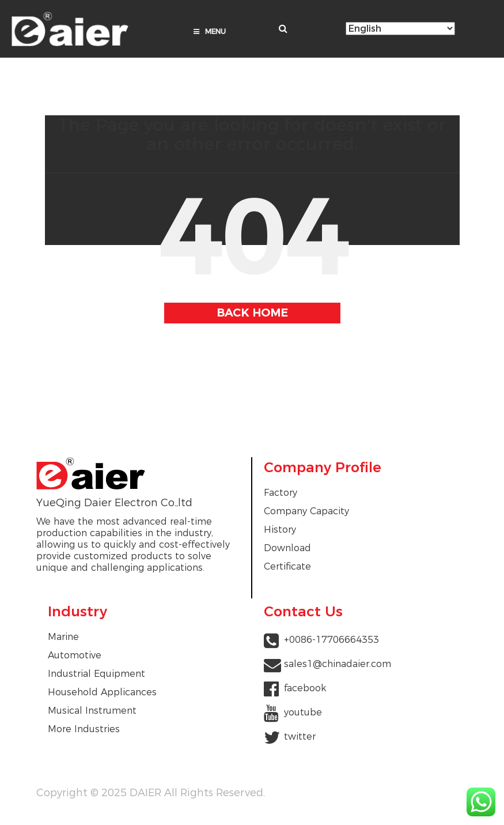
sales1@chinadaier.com (338, 664)
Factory (281, 493)
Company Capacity (306, 511)
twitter (300, 737)
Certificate (287, 566)
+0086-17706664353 (331, 640)
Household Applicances (102, 692)
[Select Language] (400, 29)
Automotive (75, 655)
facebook (305, 688)
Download (287, 548)
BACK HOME (252, 313)
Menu (209, 31)
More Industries (84, 729)
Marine (63, 637)
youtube (303, 712)
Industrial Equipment (96, 674)
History (280, 530)
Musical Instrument (92, 711)
